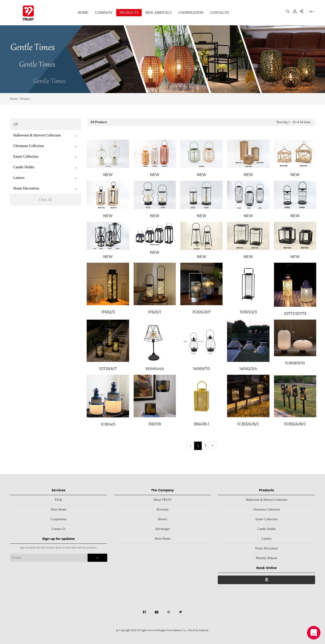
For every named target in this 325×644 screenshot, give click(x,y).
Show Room (58, 509)
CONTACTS (220, 13)
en (312, 11)
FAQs (58, 500)
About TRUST (163, 500)
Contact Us (59, 529)
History (162, 519)
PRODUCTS (129, 13)
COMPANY (104, 13)
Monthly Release (266, 558)
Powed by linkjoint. (198, 630)
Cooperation (59, 519)
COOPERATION (191, 13)
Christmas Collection (266, 509)
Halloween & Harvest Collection (267, 500)
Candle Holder (267, 529)
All (16, 124)
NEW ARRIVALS (158, 13)
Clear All (45, 200)
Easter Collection (266, 519)
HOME (83, 13)
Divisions (162, 509)
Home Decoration (267, 548)
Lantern (267, 539)
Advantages (162, 529)
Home (14, 99)
